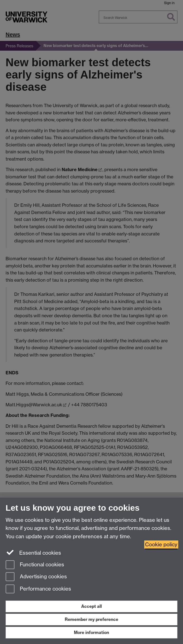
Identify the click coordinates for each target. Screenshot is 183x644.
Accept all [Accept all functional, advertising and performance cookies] (92, 606)
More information (92, 632)
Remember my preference (92, 619)
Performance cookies (38, 589)
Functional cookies (35, 565)
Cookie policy (161, 545)
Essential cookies (33, 552)
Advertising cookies (36, 577)
